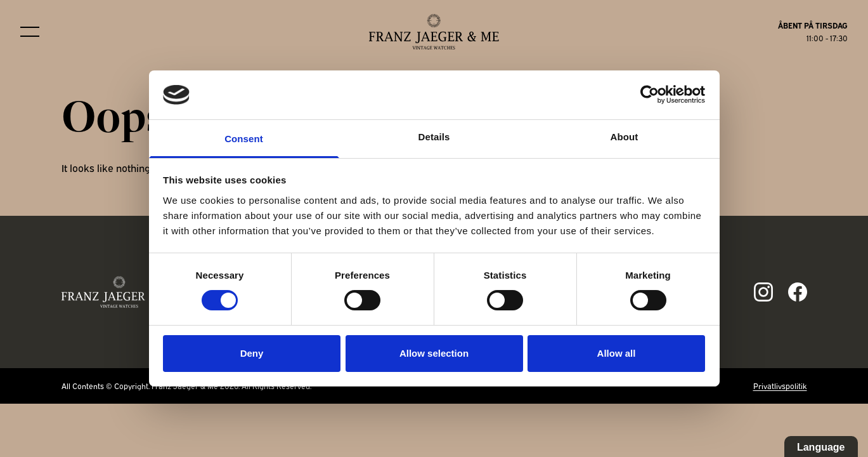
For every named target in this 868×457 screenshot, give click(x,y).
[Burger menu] (30, 32)
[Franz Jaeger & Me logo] (434, 32)
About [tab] (625, 137)
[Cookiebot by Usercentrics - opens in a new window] (650, 95)
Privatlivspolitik (780, 386)
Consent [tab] (244, 139)
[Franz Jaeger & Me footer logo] (120, 292)
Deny (252, 353)
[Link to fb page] (798, 292)
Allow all (617, 353)
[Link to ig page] (763, 292)
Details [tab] (434, 137)
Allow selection (434, 353)
